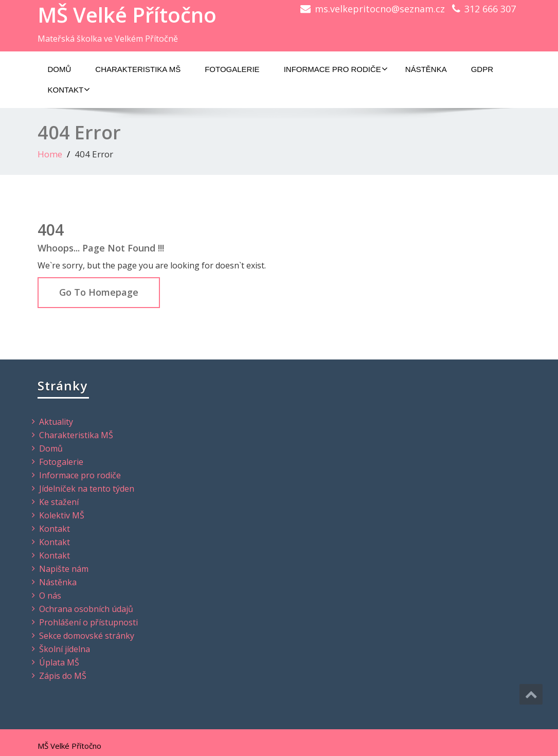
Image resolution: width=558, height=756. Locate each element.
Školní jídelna (65, 649)
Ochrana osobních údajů (86, 609)
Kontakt (69, 89)
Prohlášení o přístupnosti (88, 622)
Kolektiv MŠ (62, 515)
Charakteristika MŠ (138, 69)
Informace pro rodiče (336, 69)
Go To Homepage (99, 292)
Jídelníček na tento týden (87, 489)
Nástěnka (426, 69)
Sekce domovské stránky (87, 636)
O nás (50, 596)
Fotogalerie (232, 69)
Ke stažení (59, 502)
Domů (60, 69)
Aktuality (56, 422)
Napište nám (64, 569)
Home (50, 154)
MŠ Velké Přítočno (127, 15)
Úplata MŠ (59, 662)
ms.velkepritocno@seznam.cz (380, 9)
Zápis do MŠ (63, 676)
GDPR (482, 69)
